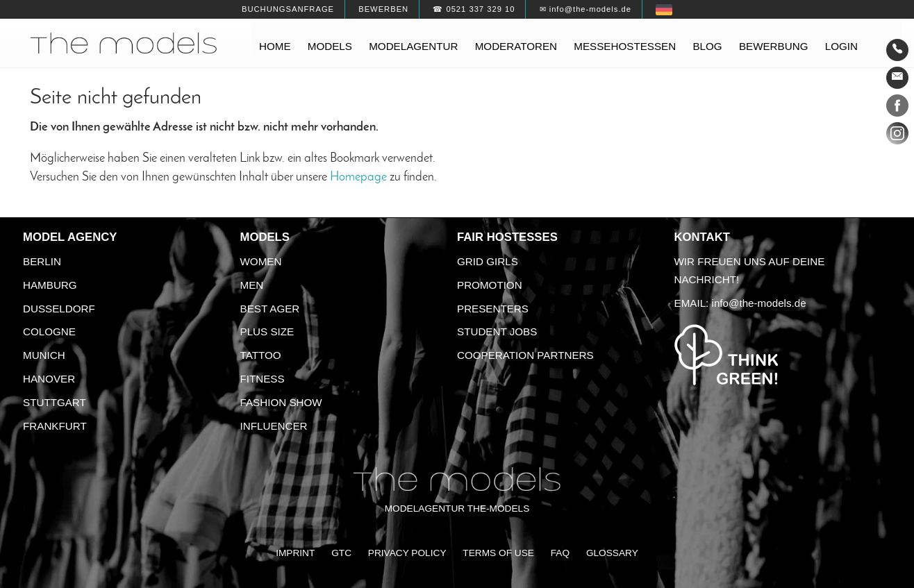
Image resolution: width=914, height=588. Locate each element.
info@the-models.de (759, 303)
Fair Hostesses (507, 237)
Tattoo (261, 355)
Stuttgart (55, 402)
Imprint (295, 553)
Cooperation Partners (525, 355)
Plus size (267, 331)
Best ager (270, 309)
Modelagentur (413, 46)
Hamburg (50, 285)
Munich (44, 355)
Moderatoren (516, 46)
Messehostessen (625, 46)
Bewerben (383, 9)
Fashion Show (281, 402)
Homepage (358, 177)
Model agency (70, 237)
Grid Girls (488, 261)
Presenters (493, 309)
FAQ (560, 553)
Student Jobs (497, 331)
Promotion (490, 285)
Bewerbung (774, 46)
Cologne (49, 331)
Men (252, 285)
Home (275, 46)
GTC (341, 553)
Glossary (612, 553)
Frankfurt (55, 426)
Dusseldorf (59, 309)
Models (330, 46)
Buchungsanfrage (288, 9)
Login (841, 46)
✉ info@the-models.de (585, 9)
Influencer (274, 426)
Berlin (42, 261)
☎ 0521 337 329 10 (474, 9)
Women (261, 261)
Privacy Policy (407, 553)
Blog (707, 46)
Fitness (263, 379)
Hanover (49, 379)
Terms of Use (498, 553)
